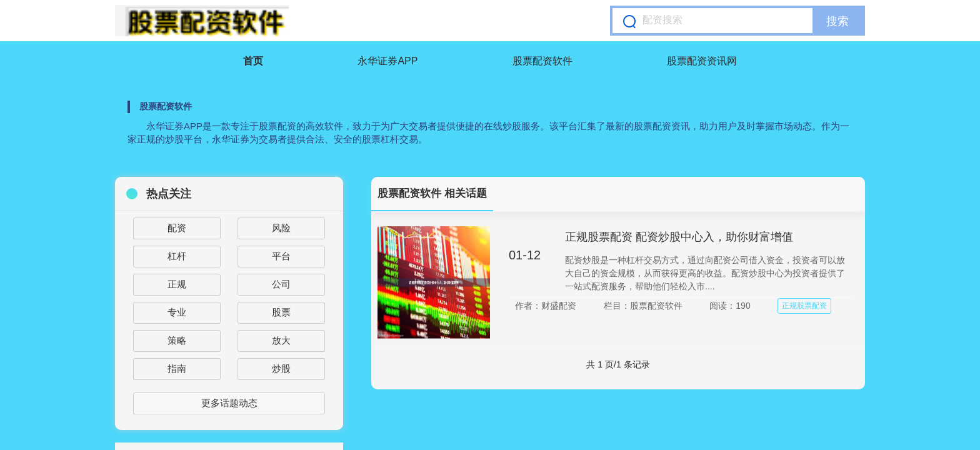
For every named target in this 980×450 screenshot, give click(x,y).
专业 (177, 312)
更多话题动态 (229, 403)
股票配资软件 (542, 61)
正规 (177, 284)
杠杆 (177, 256)
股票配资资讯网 (702, 61)
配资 (177, 228)
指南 (177, 368)
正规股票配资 (804, 306)
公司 (281, 284)
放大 (281, 340)
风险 (281, 228)
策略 (177, 340)
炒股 (281, 368)
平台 (281, 256)
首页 (253, 61)
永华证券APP (387, 61)
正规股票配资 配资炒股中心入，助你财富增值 (679, 237)
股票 (281, 312)
